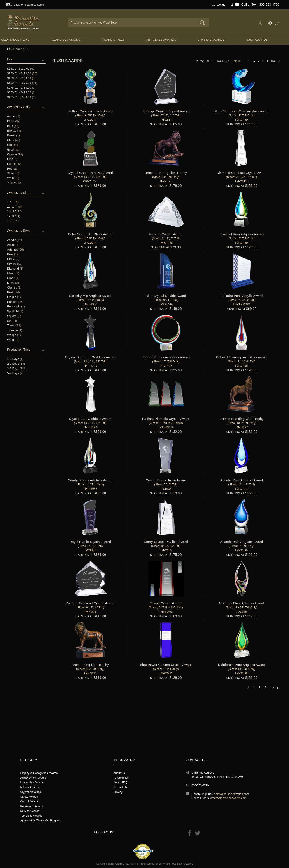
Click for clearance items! (29, 5)
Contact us (219, 5)
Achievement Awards (33, 778)
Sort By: (223, 61)
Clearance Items (15, 40)
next (275, 61)
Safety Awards (29, 797)
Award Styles (113, 40)
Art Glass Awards (161, 40)
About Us (119, 773)
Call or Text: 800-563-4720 (260, 5)
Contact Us (120, 787)
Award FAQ (120, 783)
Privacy (118, 792)
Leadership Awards (32, 783)
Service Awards (30, 811)
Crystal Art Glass (31, 792)
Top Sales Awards (31, 816)
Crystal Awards (211, 40)
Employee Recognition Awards (39, 773)
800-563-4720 (200, 785)
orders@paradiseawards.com (228, 798)
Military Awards (30, 787)
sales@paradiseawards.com (232, 794)
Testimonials (121, 778)
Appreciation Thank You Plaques (40, 821)
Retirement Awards (32, 806)
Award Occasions (65, 40)
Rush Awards (257, 40)
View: (200, 61)
